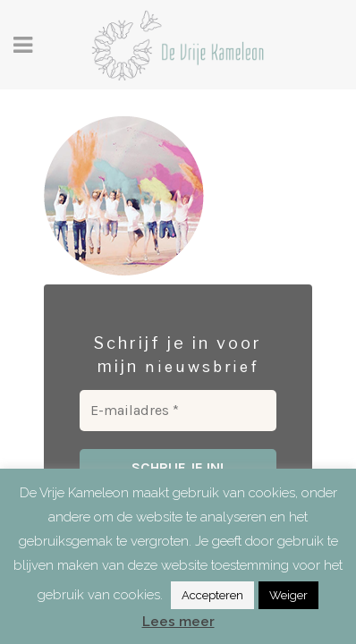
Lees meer (178, 622)
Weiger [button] (288, 595)
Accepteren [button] (212, 595)
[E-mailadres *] (178, 411)
